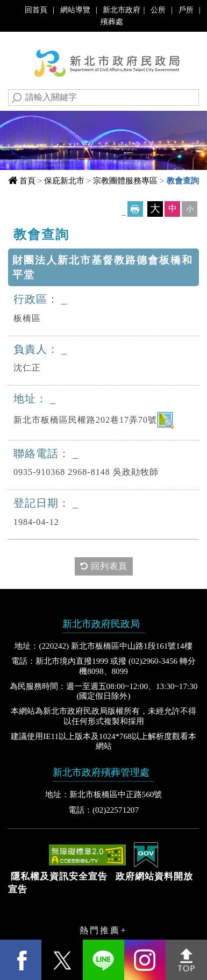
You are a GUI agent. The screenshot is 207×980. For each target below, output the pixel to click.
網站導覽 (75, 10)
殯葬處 (112, 22)
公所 (158, 10)
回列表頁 (104, 566)
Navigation (19, 50)
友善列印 (135, 209)
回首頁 (36, 10)
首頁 (27, 180)
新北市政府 (122, 10)
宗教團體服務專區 (125, 180)
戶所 (186, 10)
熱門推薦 (100, 930)
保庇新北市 (64, 180)
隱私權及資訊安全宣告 (59, 876)
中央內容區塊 (42, 231)
